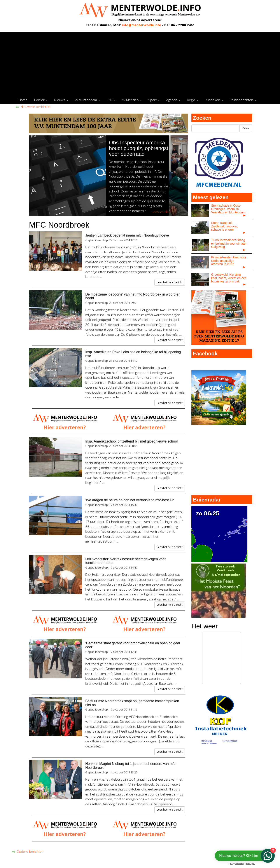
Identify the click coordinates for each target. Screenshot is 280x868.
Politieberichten (243, 100)
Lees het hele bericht (170, 282)
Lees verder (177, 212)
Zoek (246, 128)
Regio (193, 100)
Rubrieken (214, 100)
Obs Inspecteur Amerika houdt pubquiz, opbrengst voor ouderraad (155, 148)
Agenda (173, 100)
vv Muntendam (87, 100)
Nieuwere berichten (33, 107)
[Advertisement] (140, 63)
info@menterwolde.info (142, 25)
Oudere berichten (28, 851)
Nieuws (61, 100)
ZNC (111, 100)
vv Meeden (132, 100)
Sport (154, 100)
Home (23, 100)
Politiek (41, 100)
